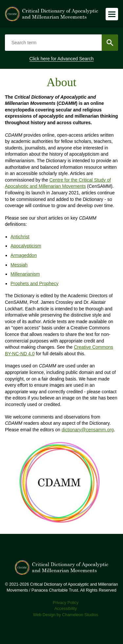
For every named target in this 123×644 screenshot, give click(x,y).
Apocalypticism (26, 246)
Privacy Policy (66, 603)
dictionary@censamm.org (88, 430)
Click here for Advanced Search (61, 59)
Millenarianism (25, 274)
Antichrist (20, 237)
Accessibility (66, 609)
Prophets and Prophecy (34, 283)
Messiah (19, 265)
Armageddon (24, 255)
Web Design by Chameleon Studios (66, 615)
